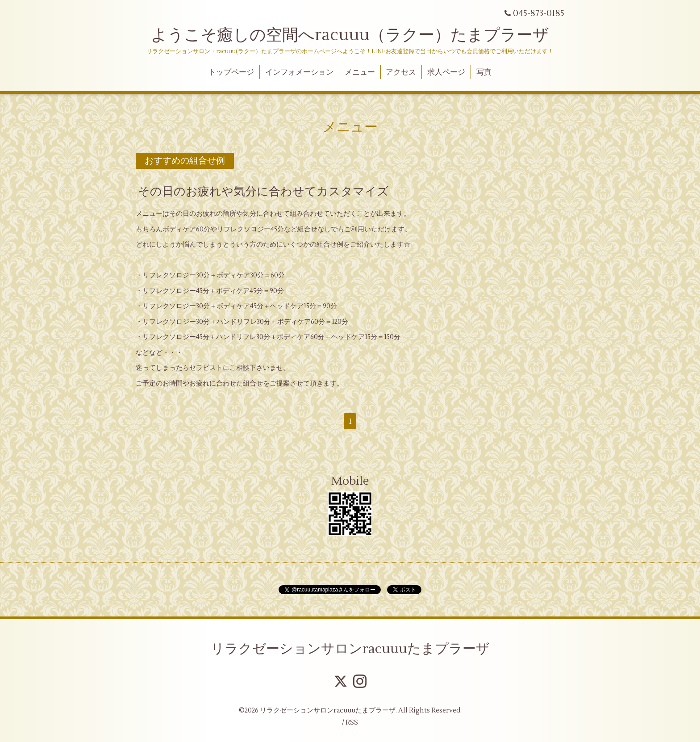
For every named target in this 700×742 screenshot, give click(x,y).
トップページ (231, 72)
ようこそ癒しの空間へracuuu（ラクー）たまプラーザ (350, 35)
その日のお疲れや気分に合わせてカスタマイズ (263, 192)
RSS (352, 723)
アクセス (401, 72)
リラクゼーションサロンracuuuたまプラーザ (350, 649)
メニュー (360, 72)
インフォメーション (299, 72)
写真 (484, 72)
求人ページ (446, 72)
